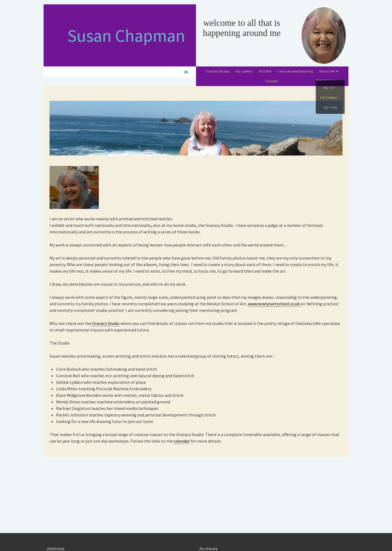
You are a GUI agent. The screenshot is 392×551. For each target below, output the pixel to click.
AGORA (265, 71)
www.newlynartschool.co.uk (274, 304)
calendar (182, 441)
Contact (272, 81)
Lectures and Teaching (295, 71)
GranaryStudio (218, 71)
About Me (327, 71)
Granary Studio (105, 323)
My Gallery (244, 71)
